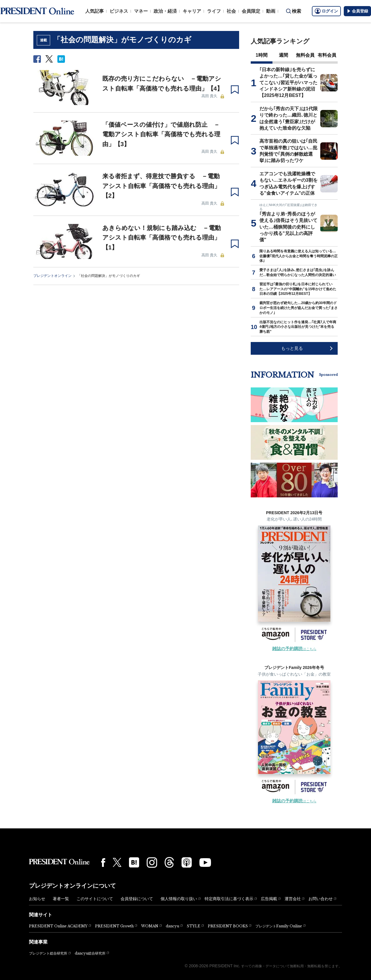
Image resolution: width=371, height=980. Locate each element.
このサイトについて (95, 899)
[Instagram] (152, 863)
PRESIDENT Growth (114, 926)
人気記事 (94, 11)
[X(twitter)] (117, 862)
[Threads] (169, 862)
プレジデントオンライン (52, 276)
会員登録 (357, 11)
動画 (271, 11)
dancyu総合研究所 (90, 953)
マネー (141, 11)
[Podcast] (187, 862)
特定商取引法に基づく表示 (229, 899)
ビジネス (119, 11)
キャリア (192, 11)
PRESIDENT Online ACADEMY (58, 926)
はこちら (294, 649)
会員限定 (251, 11)
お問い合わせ (321, 899)
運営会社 (293, 899)
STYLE (193, 926)
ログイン (326, 11)
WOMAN (150, 926)
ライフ (214, 11)
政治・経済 (165, 11)
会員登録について (137, 899)
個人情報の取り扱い (179, 899)
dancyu (172, 926)
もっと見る (292, 348)
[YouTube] (205, 863)
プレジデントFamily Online (279, 926)
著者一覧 (61, 899)
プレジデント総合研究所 (48, 953)
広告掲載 (269, 899)
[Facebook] (103, 863)
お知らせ (37, 899)
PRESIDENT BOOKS (228, 926)
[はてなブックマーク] (134, 862)
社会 (231, 11)
